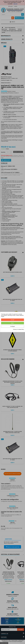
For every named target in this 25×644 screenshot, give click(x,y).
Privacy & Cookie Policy (19, 329)
